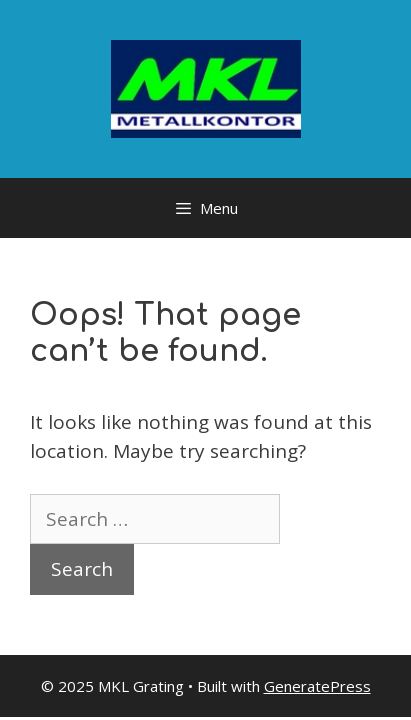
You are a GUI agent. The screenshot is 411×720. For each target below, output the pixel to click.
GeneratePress (317, 686)
